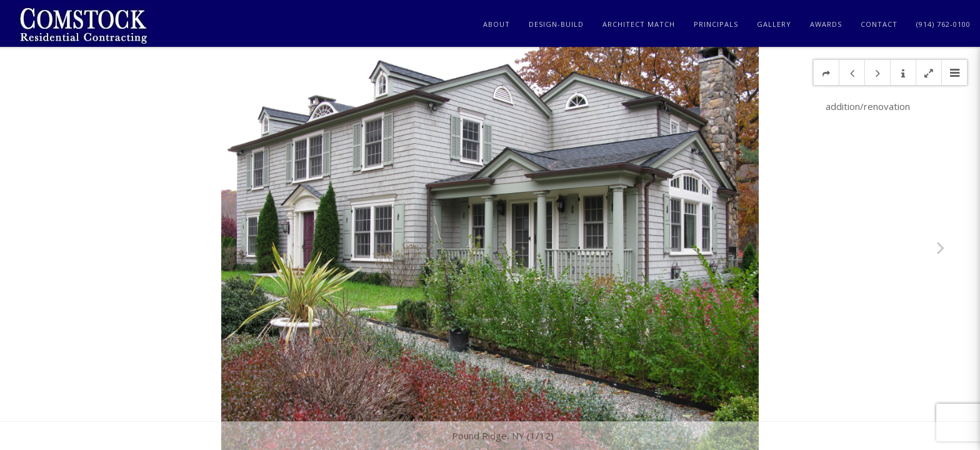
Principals (716, 24)
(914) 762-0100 (943, 24)
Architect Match (639, 24)
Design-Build (556, 24)
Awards (826, 24)
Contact (879, 24)
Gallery (774, 24)
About (497, 24)
